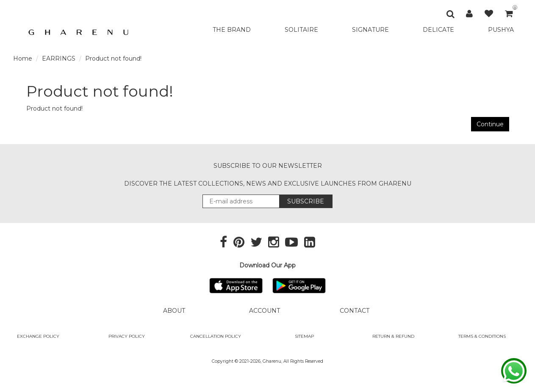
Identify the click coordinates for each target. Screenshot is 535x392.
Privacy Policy (127, 336)
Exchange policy (38, 336)
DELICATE (438, 30)
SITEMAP (304, 336)
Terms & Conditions (482, 336)
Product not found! (113, 58)
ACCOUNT (265, 311)
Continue (490, 124)
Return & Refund (393, 336)
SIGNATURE (370, 30)
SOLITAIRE (301, 30)
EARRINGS (59, 58)
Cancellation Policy (216, 336)
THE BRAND (232, 30)
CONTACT (355, 311)
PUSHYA (501, 30)
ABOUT (174, 311)
